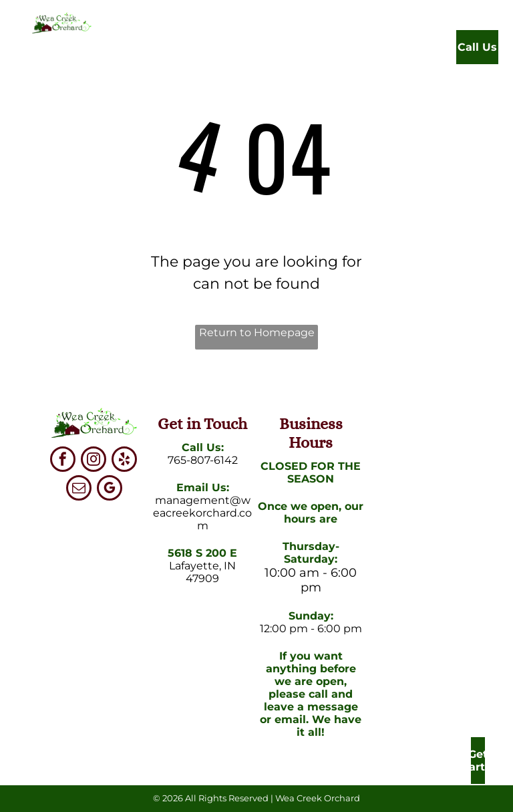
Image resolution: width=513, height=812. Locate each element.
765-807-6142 (203, 460)
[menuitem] (180, 50)
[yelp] (124, 461)
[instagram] (94, 461)
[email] (79, 490)
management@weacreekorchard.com (202, 513)
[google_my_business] (110, 490)
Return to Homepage (257, 332)
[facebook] (63, 461)
